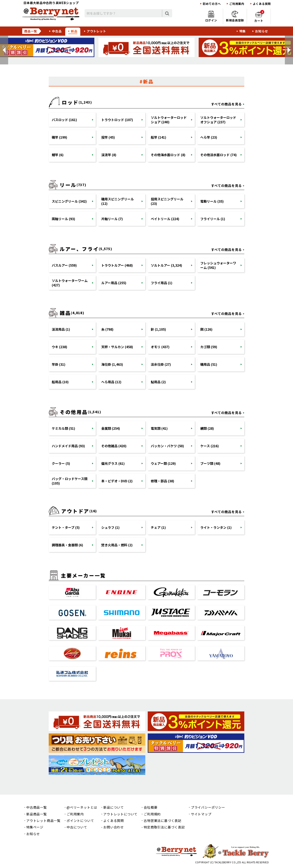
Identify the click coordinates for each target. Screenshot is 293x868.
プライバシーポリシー (208, 807)
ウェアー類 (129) (163, 463)
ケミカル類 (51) (63, 428)
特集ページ (35, 827)
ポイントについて (80, 821)
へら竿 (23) (209, 137)
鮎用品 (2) (158, 382)
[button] (4, 50)
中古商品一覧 (37, 807)
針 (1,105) (158, 329)
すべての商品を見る (226, 104)
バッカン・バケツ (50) (167, 446)
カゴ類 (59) (209, 347)
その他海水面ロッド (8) (168, 155)
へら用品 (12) (111, 382)
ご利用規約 (152, 814)
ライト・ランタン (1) (216, 527)
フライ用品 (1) (162, 283)
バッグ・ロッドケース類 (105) (70, 481)
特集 (243, 31)
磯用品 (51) (209, 364)
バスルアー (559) (64, 265)
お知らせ (262, 31)
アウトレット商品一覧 (43, 821)
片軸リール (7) (112, 219)
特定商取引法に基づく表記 (164, 827)
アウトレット (96, 31)
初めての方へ (212, 4)
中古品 (57, 31)
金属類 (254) (111, 428)
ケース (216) (210, 446)
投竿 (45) (108, 137)
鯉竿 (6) (58, 155)
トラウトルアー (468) (117, 265)
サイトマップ (201, 814)
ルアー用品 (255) (114, 283)
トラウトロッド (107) (117, 120)
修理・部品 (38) (162, 481)
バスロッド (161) (64, 120)
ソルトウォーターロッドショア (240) (169, 120)
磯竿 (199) (59, 137)
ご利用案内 (237, 4)
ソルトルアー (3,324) (166, 265)
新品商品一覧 (37, 814)
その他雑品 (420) (114, 446)
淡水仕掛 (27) (161, 364)
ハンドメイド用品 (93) (68, 446)
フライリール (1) (213, 219)
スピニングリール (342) (69, 201)
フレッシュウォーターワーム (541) (218, 265)
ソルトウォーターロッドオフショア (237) (218, 120)
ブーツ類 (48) (210, 463)
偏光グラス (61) (113, 463)
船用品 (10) (60, 382)
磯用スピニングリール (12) (118, 201)
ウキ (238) (59, 347)
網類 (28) (207, 428)
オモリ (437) (160, 347)
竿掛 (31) (59, 364)
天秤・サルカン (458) (117, 347)
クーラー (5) (61, 463)
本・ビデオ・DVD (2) (117, 481)
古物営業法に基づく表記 (162, 821)
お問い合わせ (114, 827)
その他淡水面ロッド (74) (219, 155)
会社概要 (150, 807)
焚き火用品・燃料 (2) (117, 545)
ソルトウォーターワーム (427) (70, 283)
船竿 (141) (159, 137)
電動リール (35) (212, 201)
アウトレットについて (120, 814)
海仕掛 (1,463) (112, 364)
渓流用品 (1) (61, 329)
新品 (74, 31)
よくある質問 (262, 4)
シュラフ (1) (110, 527)
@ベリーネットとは (82, 807)
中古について (77, 827)
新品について (114, 807)
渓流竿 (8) (109, 155)
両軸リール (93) (63, 219)
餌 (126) (206, 329)
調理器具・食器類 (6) (67, 545)
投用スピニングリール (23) (167, 201)
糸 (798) (107, 329)
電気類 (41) (159, 428)
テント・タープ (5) (66, 527)
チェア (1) (158, 527)
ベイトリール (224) (165, 219)
